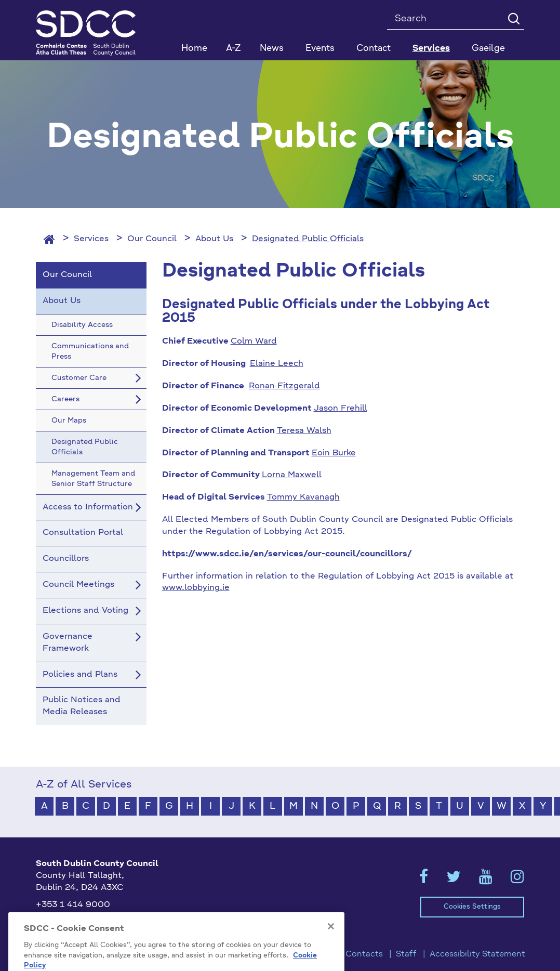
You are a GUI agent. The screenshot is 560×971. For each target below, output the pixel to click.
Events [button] (320, 49)
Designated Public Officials (308, 239)
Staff (406, 954)
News (272, 49)
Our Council (152, 239)
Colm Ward (254, 342)
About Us (214, 239)
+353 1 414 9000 (73, 905)
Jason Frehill (341, 409)
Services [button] (431, 49)
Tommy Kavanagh (303, 497)
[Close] (331, 955)
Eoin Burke (334, 453)
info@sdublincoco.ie (78, 922)
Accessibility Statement (477, 954)
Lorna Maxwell (292, 475)
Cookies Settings (472, 907)
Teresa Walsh (304, 431)
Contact (374, 49)
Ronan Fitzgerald (284, 386)
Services (91, 239)
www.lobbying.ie (196, 588)
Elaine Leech (277, 364)
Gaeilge (488, 49)
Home (194, 49)
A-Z (234, 49)
